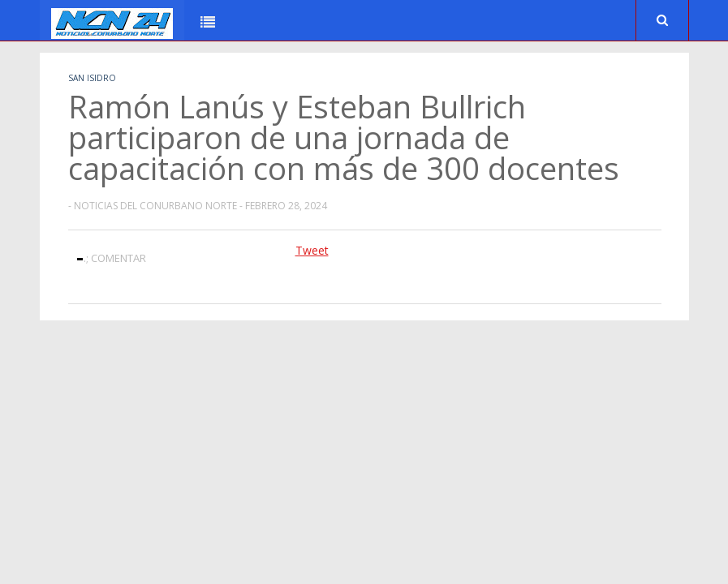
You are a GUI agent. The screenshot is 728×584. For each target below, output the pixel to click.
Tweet (312, 250)
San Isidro (92, 78)
